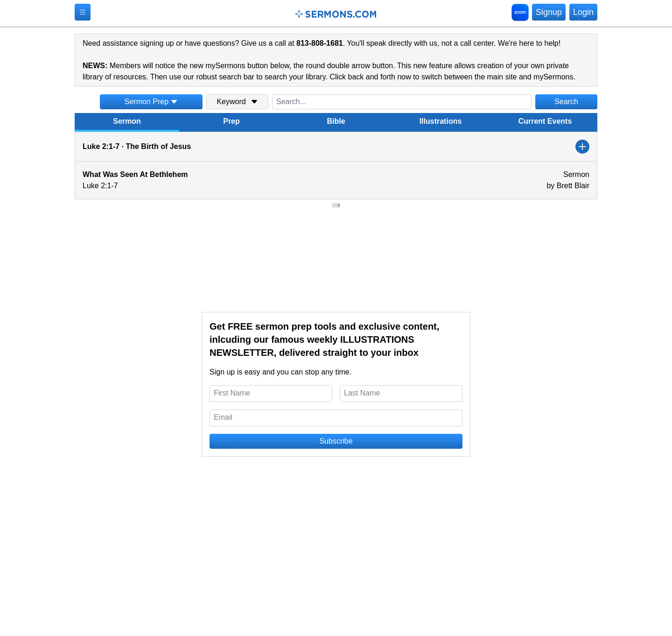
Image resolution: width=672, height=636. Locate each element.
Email (223, 417)
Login (583, 12)
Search (566, 102)
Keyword (237, 102)
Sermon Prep (151, 102)
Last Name (362, 393)
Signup (549, 12)
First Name (232, 393)
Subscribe (336, 441)
